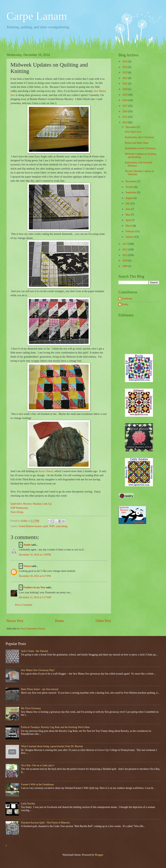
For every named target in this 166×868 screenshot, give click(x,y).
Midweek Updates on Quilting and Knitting (140, 155)
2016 (125, 111)
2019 (125, 95)
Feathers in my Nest (35, 587)
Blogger (99, 855)
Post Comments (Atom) (33, 629)
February (130, 231)
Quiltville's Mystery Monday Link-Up (31, 504)
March (129, 226)
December (131, 127)
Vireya (27, 566)
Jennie (27, 545)
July (128, 203)
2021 (125, 84)
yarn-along (62, 526)
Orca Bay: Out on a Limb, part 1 (38, 765)
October (130, 187)
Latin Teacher (28, 804)
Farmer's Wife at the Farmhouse (37, 784)
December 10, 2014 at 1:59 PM (35, 555)
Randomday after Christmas (139, 137)
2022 (125, 78)
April (129, 220)
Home (59, 621)
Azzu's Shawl (46, 471)
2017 (125, 106)
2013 (125, 244)
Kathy (125, 304)
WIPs (52, 526)
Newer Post (15, 621)
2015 (125, 117)
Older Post (103, 621)
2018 (125, 100)
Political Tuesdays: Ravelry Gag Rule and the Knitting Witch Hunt (55, 727)
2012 (125, 250)
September (131, 192)
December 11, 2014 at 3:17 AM (35, 597)
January (130, 237)
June (128, 209)
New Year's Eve (133, 132)
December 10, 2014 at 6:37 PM (35, 576)
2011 (125, 255)
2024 (125, 67)
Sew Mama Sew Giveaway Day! (38, 670)
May (128, 215)
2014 (125, 122)
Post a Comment (24, 605)
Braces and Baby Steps (137, 143)
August (130, 198)
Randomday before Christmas (140, 148)
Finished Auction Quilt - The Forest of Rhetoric (46, 823)
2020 (125, 89)
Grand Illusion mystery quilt (33, 526)
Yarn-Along (17, 512)
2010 (125, 261)
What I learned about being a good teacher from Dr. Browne (52, 746)
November (131, 181)
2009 (125, 266)
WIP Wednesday (19, 508)
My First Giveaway (31, 708)
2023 (125, 73)
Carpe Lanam (37, 16)
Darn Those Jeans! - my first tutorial (40, 689)
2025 (125, 61)
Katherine (127, 299)
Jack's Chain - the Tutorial (35, 651)
